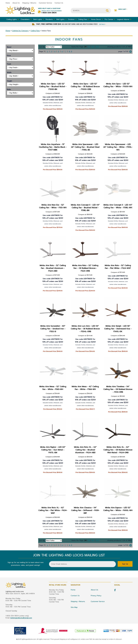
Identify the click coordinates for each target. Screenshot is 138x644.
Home (8, 3)
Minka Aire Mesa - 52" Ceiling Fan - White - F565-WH (53, 388)
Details (103, 24)
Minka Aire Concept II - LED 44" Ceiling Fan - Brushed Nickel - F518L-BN (85, 208)
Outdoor (72, 19)
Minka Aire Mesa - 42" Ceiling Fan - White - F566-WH (85, 388)
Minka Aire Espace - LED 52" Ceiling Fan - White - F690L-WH (118, 509)
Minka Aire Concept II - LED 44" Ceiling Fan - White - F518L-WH (118, 206)
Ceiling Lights (13, 19)
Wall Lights (61, 19)
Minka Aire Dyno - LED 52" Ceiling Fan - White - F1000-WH (118, 85)
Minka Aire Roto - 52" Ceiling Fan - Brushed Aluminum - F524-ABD (53, 268)
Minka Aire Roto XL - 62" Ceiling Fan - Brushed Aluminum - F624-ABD (85, 450)
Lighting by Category (20, 31)
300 (97, 47)
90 (89, 47)
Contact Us (59, 3)
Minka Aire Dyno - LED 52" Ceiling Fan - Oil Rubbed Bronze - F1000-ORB (85, 87)
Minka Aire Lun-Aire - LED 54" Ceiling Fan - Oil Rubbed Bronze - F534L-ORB (85, 329)
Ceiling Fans (84, 19)
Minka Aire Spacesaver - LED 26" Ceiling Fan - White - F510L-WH (118, 147)
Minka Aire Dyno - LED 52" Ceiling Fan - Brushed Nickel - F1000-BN (53, 87)
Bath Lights (39, 19)
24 (85, 47)
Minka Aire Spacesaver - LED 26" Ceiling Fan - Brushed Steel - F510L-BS (85, 147)
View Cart (121, 9)
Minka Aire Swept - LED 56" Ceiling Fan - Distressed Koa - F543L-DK (118, 329)
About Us (16, 3)
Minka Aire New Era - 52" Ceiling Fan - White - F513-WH (53, 206)
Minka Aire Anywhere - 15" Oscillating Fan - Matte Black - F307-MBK (53, 147)
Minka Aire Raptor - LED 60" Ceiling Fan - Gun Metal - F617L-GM (53, 450)
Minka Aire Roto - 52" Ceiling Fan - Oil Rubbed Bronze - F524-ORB (85, 268)
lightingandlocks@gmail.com (21, 618)
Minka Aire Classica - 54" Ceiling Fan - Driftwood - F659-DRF (85, 510)
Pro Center (110, 19)
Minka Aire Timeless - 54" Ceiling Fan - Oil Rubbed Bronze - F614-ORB (118, 389)
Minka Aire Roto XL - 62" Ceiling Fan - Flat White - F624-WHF (53, 510)
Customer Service (45, 3)
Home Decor (97, 19)
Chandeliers (26, 19)
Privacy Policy (96, 596)
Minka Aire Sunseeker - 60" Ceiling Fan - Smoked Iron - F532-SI (53, 329)
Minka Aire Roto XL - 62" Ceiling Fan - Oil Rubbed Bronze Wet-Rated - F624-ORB (118, 450)
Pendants (50, 19)
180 (93, 47)
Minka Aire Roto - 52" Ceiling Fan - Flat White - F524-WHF (118, 267)
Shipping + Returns (29, 3)
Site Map (74, 607)
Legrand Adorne (124, 19)
